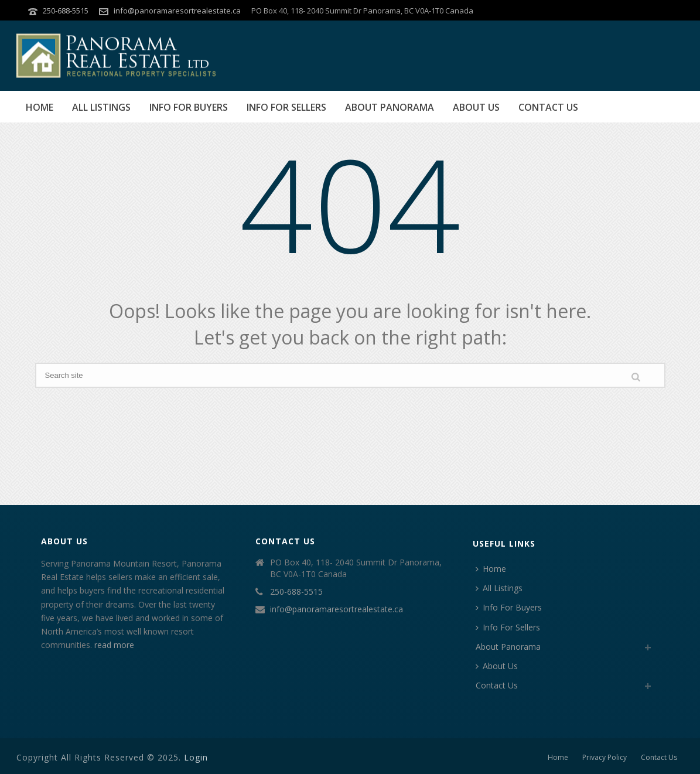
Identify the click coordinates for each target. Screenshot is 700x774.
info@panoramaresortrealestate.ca (177, 11)
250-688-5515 (66, 11)
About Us (476, 107)
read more (114, 645)
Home (40, 107)
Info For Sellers (286, 107)
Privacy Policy (605, 758)
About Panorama (390, 107)
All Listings (101, 107)
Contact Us (548, 107)
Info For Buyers (189, 107)
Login (196, 757)
